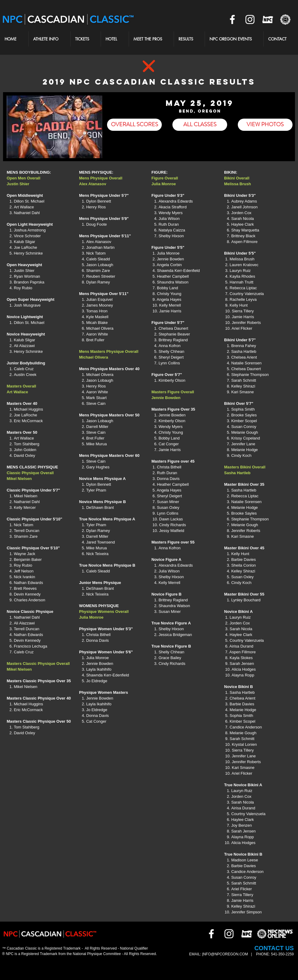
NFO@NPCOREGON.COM (226, 954)
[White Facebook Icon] (232, 19)
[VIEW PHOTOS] (265, 125)
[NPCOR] (268, 19)
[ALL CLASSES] (200, 125)
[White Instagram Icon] (250, 19)
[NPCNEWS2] (285, 19)
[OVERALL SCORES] (134, 125)
